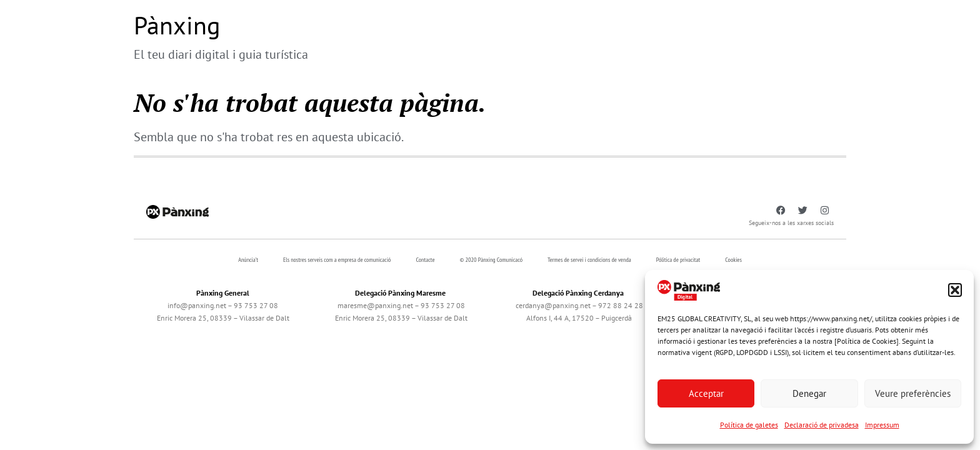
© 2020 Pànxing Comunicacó (492, 260)
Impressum (882, 425)
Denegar (809, 393)
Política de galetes (749, 425)
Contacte (425, 260)
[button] (955, 290)
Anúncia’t (248, 260)
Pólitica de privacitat (678, 260)
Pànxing (177, 25)
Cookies (733, 260)
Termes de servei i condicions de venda (589, 260)
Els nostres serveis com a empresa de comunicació (337, 260)
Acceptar (706, 393)
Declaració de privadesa (822, 425)
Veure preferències (913, 393)
